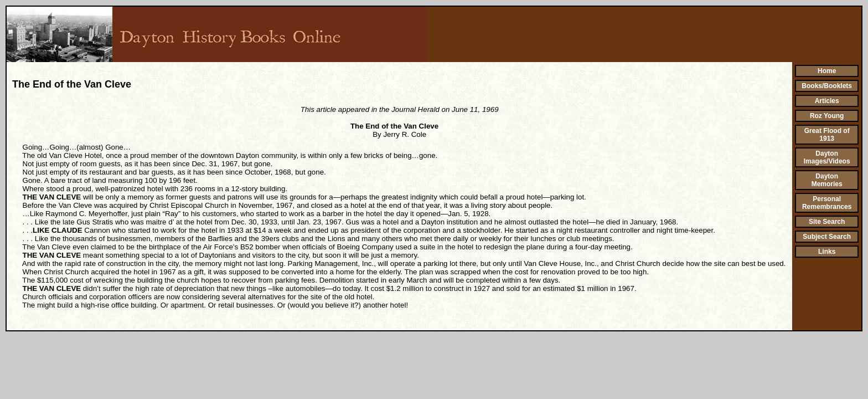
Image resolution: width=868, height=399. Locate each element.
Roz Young (827, 116)
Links (827, 252)
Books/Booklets (827, 86)
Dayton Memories (827, 180)
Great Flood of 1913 (827, 135)
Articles (827, 101)
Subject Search (827, 237)
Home (827, 71)
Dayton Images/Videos (827, 157)
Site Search (827, 222)
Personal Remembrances (827, 203)
